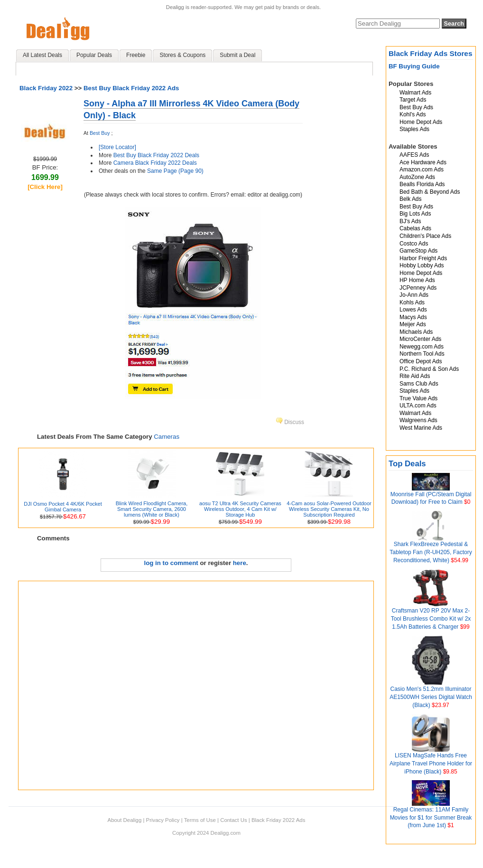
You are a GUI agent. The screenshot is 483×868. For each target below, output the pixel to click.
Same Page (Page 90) (175, 171)
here (240, 563)
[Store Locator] (117, 147)
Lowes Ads (413, 310)
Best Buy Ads (416, 107)
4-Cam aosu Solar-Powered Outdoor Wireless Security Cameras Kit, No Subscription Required (329, 509)
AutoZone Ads (417, 177)
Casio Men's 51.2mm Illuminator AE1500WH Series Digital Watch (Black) (431, 697)
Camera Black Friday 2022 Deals (155, 163)
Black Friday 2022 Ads (279, 820)
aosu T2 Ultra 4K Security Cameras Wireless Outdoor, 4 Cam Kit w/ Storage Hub (240, 509)
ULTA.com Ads (418, 406)
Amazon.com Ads (422, 170)
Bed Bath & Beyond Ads (430, 192)
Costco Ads (414, 244)
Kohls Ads (412, 302)
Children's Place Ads (425, 236)
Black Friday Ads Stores (431, 53)
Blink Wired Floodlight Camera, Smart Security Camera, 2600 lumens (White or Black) (152, 509)
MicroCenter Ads (420, 339)
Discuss (290, 422)
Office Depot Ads (421, 361)
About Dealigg (125, 820)
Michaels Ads (416, 332)
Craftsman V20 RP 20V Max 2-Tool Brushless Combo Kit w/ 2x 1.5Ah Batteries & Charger (431, 619)
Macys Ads (413, 317)
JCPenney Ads (418, 288)
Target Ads (413, 100)
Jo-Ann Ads (414, 295)
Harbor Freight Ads (423, 258)
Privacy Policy (163, 820)
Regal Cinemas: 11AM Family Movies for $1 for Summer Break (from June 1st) (431, 818)
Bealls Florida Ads (422, 184)
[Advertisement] (104, 685)
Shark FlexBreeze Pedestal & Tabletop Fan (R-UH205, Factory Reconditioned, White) (431, 552)
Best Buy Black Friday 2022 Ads (131, 88)
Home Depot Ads (421, 122)
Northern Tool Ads (422, 354)
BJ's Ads (410, 221)
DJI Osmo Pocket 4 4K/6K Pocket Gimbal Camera (63, 507)
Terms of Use (200, 820)
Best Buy (100, 133)
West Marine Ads (421, 428)
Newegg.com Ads (422, 347)
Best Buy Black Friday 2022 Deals (156, 155)
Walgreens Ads (418, 420)
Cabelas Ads (415, 228)
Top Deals (407, 464)
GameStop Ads (418, 251)
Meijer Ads (413, 324)
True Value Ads (418, 398)
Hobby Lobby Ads (422, 265)
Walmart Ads (415, 93)
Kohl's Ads (413, 114)
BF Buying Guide (414, 66)
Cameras (167, 437)
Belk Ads (410, 199)
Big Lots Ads (415, 214)
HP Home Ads (417, 280)
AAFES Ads (414, 155)
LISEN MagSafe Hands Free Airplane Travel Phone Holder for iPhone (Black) (431, 764)
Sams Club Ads (419, 384)
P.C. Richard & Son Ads (429, 369)
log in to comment (171, 563)
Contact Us (233, 820)
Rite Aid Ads (415, 376)
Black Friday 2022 (46, 88)
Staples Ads (414, 129)
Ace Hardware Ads (423, 162)
